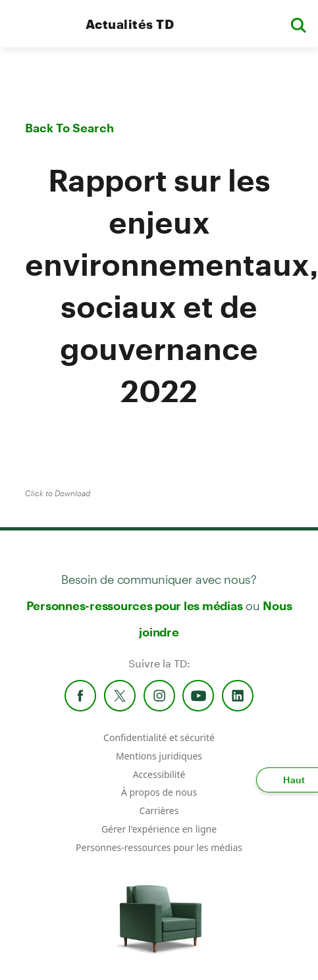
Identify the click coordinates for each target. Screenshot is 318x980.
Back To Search (69, 128)
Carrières (159, 811)
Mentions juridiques (159, 756)
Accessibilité (159, 774)
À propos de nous (159, 792)
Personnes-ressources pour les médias (135, 606)
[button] (298, 24)
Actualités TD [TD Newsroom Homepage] (130, 24)
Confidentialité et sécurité (159, 737)
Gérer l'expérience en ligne (159, 829)
